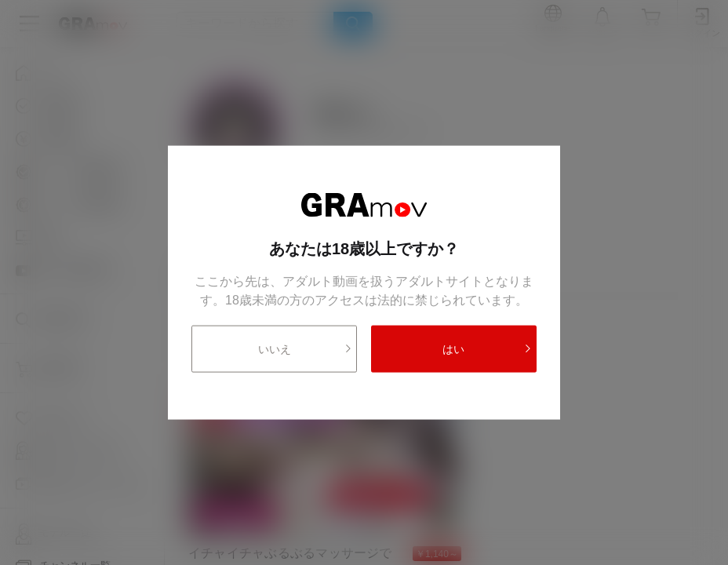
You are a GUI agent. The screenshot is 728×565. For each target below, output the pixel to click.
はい (487, 348)
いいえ (306, 348)
